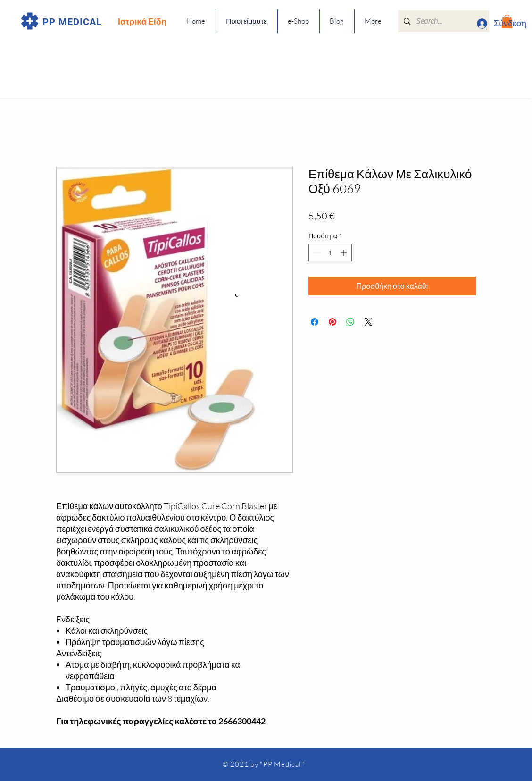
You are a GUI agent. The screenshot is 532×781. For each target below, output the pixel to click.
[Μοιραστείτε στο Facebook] (315, 322)
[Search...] (443, 21)
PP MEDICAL (72, 22)
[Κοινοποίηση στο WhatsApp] (350, 322)
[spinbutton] (330, 253)
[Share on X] (368, 322)
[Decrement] (316, 253)
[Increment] (345, 253)
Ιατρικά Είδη (142, 21)
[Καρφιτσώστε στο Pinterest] (332, 322)
